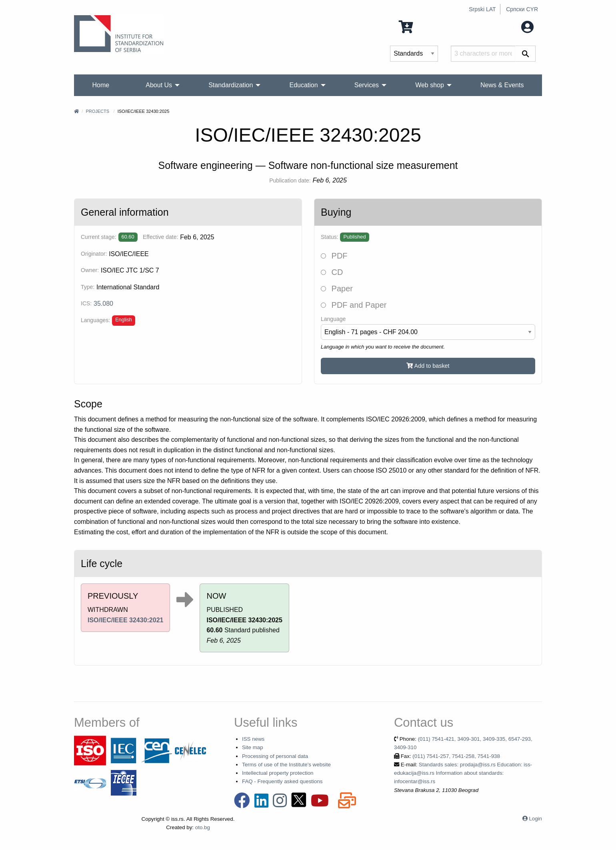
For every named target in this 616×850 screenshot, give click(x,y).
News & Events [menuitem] (502, 85)
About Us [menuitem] (159, 85)
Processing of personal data (275, 756)
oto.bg (203, 827)
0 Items (419, 26)
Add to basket (428, 366)
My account (509, 26)
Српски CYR (522, 9)
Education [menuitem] (303, 85)
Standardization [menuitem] (231, 85)
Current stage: (99, 237)
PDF (334, 256)
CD (332, 272)
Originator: (94, 254)
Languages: (95, 320)
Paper (337, 289)
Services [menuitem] (367, 85)
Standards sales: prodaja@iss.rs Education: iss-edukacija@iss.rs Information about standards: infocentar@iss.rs (463, 773)
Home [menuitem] (101, 85)
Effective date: (160, 237)
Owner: (90, 270)
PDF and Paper (354, 305)
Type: (88, 287)
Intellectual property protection (278, 773)
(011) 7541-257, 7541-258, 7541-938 (456, 756)
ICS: (86, 303)
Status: (330, 237)
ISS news (253, 739)
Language (333, 319)
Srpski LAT (482, 9)
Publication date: (290, 180)
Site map (253, 747)
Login (535, 819)
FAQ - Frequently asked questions (282, 781)
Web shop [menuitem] (430, 85)
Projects (97, 111)
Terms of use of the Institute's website (286, 765)
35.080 (103, 304)
